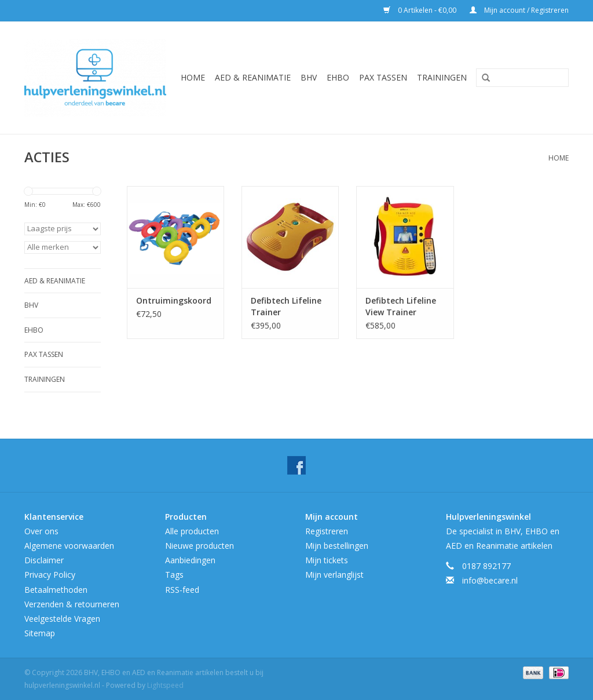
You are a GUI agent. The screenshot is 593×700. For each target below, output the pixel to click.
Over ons (41, 531)
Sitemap (40, 633)
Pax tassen (383, 77)
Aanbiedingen (190, 560)
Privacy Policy (50, 575)
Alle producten (192, 531)
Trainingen (442, 77)
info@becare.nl (490, 580)
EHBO (338, 77)
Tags (174, 575)
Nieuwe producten (200, 546)
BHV (309, 77)
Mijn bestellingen (337, 546)
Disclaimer (44, 560)
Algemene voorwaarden (69, 546)
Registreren (327, 531)
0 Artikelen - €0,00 (421, 10)
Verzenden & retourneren (72, 604)
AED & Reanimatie (253, 77)
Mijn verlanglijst (334, 575)
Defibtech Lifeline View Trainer (401, 306)
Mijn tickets (327, 560)
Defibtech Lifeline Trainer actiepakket (286, 307)
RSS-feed (182, 590)
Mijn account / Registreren (519, 10)
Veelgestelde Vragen (62, 619)
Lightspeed (165, 685)
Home (193, 77)
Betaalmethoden (56, 590)
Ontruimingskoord (174, 300)
